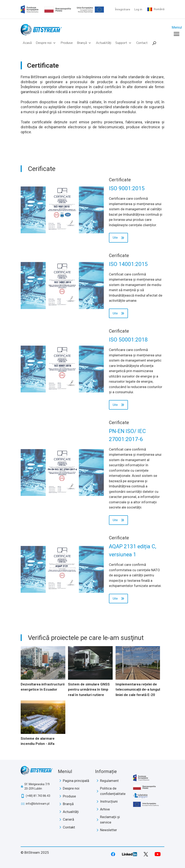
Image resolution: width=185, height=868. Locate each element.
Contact (142, 43)
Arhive (105, 809)
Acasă (27, 43)
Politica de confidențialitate (113, 791)
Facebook (113, 854)
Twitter (146, 854)
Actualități (104, 43)
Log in (138, 9)
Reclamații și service (110, 820)
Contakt (69, 827)
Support (124, 43)
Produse (67, 43)
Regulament (109, 781)
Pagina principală (76, 781)
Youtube (158, 854)
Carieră (68, 819)
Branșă (84, 43)
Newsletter (109, 830)
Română (159, 9)
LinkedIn (130, 854)
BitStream (37, 772)
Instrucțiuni (109, 801)
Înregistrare (123, 9)
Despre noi (46, 43)
